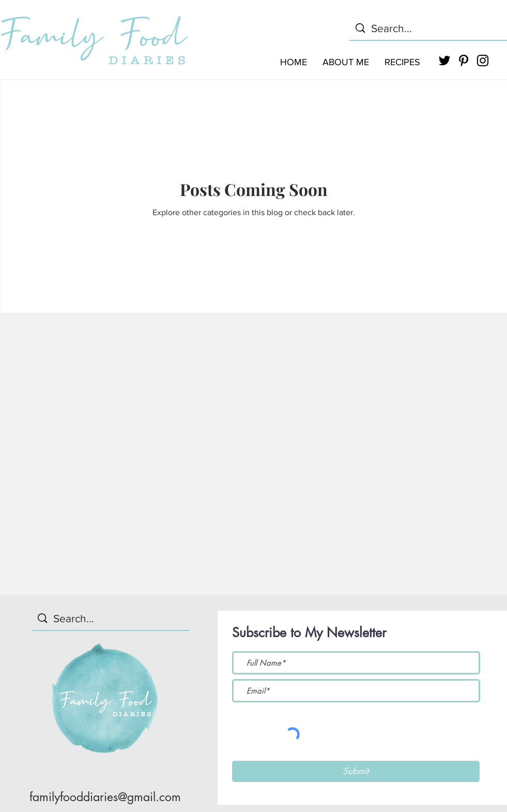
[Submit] (356, 771)
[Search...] (428, 28)
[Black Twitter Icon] (444, 61)
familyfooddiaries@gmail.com (105, 797)
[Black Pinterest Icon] (464, 61)
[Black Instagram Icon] (483, 61)
